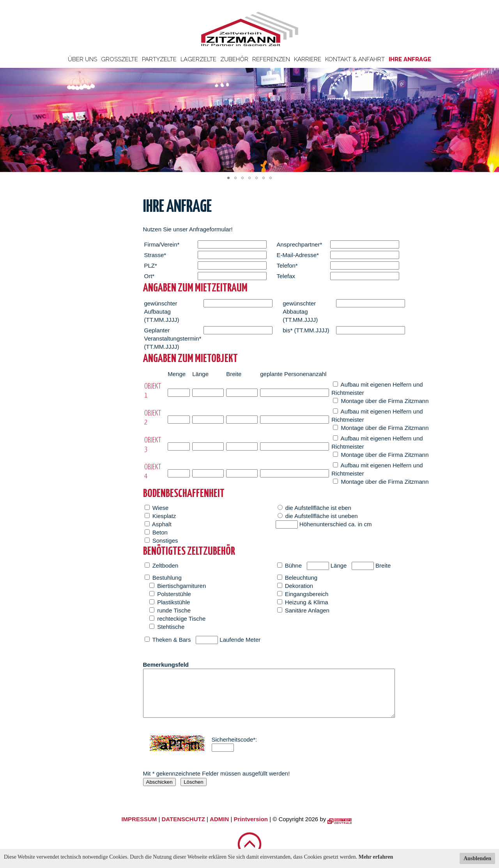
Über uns (82, 59)
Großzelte (119, 59)
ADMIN (219, 819)
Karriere (308, 59)
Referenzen (271, 59)
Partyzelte (159, 59)
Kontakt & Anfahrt (355, 59)
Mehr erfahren (376, 857)
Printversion (251, 819)
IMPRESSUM (139, 819)
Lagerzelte (198, 59)
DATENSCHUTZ (183, 819)
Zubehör (234, 59)
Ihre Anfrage (410, 59)
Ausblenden (477, 858)
